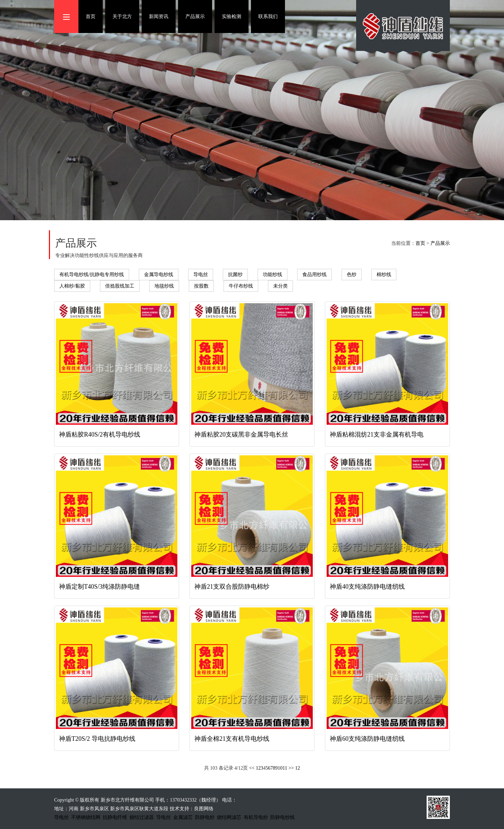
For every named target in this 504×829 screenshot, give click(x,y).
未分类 (280, 286)
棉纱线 (384, 275)
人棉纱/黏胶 (72, 286)
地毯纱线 (164, 286)
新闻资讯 (159, 16)
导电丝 (201, 275)
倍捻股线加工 (120, 286)
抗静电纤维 (115, 817)
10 (280, 768)
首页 (91, 16)
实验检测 (232, 16)
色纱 (352, 275)
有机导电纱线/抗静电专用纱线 (92, 275)
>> (291, 768)
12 (297, 768)
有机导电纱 (256, 817)
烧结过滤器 (142, 817)
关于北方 (122, 16)
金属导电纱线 (159, 275)
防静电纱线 (283, 817)
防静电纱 (205, 817)
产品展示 (195, 16)
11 (285, 768)
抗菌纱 (235, 275)
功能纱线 (272, 275)
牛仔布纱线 (241, 286)
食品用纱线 (314, 275)
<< (252, 768)
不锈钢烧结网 (86, 817)
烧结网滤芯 (229, 817)
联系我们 (268, 16)
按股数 (201, 286)
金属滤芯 (183, 817)
